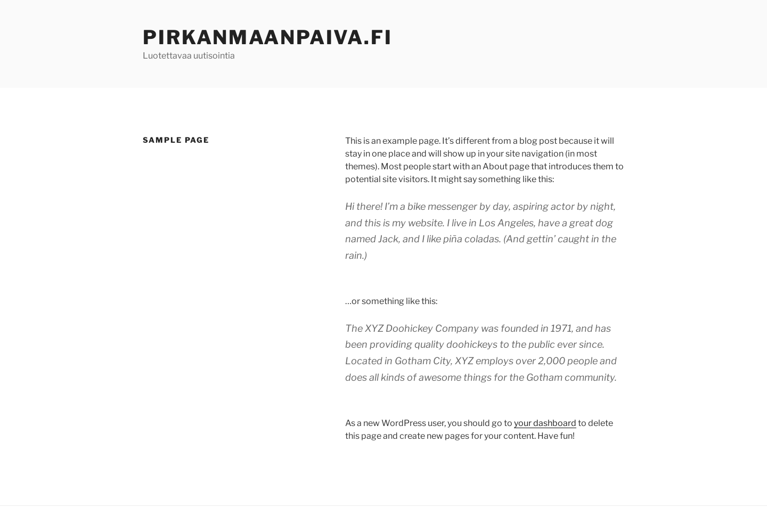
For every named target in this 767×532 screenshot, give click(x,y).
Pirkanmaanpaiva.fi (268, 37)
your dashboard (545, 423)
